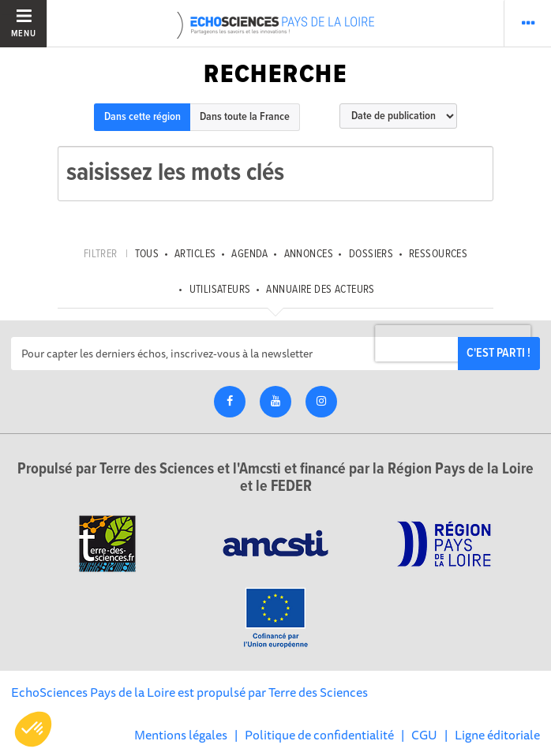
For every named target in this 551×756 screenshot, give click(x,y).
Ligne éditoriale (497, 735)
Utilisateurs (220, 290)
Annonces (309, 254)
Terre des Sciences (318, 692)
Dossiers (371, 254)
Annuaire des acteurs (320, 290)
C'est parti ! (499, 353)
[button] (33, 729)
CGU (424, 735)
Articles (195, 254)
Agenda (250, 254)
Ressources (438, 254)
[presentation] (454, 343)
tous (147, 254)
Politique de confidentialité (319, 735)
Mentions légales (181, 735)
